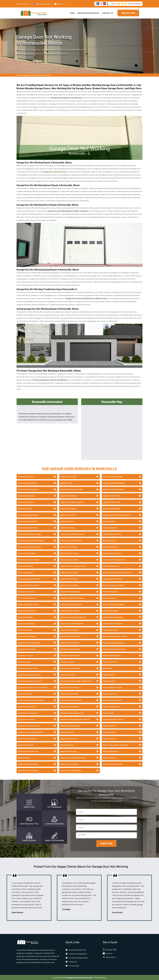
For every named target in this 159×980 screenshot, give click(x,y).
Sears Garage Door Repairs (112, 700)
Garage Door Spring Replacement (72, 713)
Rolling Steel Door (109, 681)
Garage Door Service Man (69, 694)
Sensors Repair (108, 713)
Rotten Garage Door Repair (112, 687)
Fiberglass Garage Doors (26, 592)
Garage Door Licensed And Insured (72, 534)
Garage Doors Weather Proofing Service (117, 515)
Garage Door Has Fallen (68, 477)
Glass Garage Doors (110, 540)
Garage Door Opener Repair (70, 611)
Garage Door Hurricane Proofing (71, 489)
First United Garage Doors (27, 598)
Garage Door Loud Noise (69, 547)
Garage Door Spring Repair (70, 706)
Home (72, 13)
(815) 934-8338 (128, 13)
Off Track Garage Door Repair (113, 604)
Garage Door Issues (67, 521)
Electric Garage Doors (25, 572)
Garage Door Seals (24, 662)
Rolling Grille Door (109, 675)
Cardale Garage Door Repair (27, 528)
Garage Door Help (66, 483)
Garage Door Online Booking (70, 592)
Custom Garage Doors (25, 566)
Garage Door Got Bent (25, 745)
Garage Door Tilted (67, 745)
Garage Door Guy (24, 758)
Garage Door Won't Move (111, 502)
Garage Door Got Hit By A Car (28, 751)
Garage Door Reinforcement (70, 649)
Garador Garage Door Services (28, 604)
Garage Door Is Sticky (68, 515)
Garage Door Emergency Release (29, 675)
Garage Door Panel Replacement (72, 623)
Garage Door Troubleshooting (71, 770)
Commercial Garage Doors (27, 553)
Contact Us (107, 13)
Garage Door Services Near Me (71, 700)
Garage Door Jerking (67, 528)
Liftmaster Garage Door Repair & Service (117, 572)
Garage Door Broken (25, 630)
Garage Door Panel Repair (69, 630)
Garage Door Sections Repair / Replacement (76, 681)
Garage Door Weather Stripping (114, 483)
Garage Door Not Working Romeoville (36, 75)
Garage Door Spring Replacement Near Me (75, 719)
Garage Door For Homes (26, 719)
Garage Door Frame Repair (27, 738)
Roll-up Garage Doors (110, 662)
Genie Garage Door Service (112, 534)
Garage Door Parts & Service (70, 636)
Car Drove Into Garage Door (27, 521)
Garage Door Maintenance (69, 553)
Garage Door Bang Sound (27, 611)
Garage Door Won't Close (112, 496)
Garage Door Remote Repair (70, 655)
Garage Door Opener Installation (71, 604)
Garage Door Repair (67, 662)
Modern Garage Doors (110, 592)
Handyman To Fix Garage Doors (114, 560)
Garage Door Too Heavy (69, 751)
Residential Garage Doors (112, 655)
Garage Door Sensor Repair (70, 687)
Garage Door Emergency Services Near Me (33, 687)
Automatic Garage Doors (26, 496)
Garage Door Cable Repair (27, 636)
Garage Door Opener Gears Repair (72, 598)
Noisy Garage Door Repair (69, 560)
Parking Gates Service (111, 630)
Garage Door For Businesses (28, 713)
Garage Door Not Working (69, 585)
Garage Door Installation (69, 496)
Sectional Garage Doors (111, 706)
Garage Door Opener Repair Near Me (73, 617)
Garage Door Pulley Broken (70, 643)
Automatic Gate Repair (26, 502)
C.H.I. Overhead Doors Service (28, 515)
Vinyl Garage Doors (109, 738)
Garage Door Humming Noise (28, 764)
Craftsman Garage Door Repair (28, 560)
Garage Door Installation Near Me (72, 502)
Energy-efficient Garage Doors (29, 585)
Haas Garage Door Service (112, 553)
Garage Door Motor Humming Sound (73, 566)
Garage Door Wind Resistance (113, 489)
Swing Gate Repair (109, 732)
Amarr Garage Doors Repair (27, 483)
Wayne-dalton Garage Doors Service (116, 745)
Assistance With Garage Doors (28, 489)
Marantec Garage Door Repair (113, 585)
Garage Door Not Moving (69, 579)
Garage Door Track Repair (69, 764)
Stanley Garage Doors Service (113, 719)
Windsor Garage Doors (111, 751)
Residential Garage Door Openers (114, 649)
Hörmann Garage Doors (111, 566)
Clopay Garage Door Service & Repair (31, 540)
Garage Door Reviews (68, 675)
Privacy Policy (74, 965)
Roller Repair (107, 668)
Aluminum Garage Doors (26, 477)
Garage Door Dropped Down (27, 668)
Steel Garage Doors (110, 726)
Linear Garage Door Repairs (113, 579)
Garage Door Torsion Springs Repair (73, 758)
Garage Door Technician (69, 738)
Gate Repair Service (110, 528)
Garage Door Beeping (25, 617)
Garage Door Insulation (68, 508)
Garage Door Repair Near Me (70, 668)
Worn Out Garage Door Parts (113, 764)
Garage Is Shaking (109, 521)
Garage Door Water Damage (113, 477)
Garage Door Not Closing (69, 572)
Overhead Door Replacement (113, 617)
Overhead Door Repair (111, 611)
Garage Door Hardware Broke (28, 770)
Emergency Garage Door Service (29, 579)
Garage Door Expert (25, 694)
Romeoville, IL (24, 4)
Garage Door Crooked (25, 655)
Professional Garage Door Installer (115, 636)
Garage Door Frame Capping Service (30, 732)
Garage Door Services (88, 13)
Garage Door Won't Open (111, 508)
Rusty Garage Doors (110, 694)
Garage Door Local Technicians (71, 540)
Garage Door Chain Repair (27, 649)
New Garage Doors (109, 598)
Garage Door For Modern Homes (29, 726)
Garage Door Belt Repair (26, 623)
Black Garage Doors (25, 508)
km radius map (112, 432)
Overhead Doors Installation (113, 623)
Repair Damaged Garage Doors (114, 643)
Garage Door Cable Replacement (29, 643)
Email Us (60, 4)
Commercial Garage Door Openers (29, 547)
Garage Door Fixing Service (27, 706)
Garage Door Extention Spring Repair (31, 700)
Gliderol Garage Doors (110, 547)
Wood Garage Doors (110, 758)
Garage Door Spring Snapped (70, 726)
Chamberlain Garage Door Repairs (29, 534)
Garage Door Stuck (67, 732)
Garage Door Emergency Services (29, 681)
